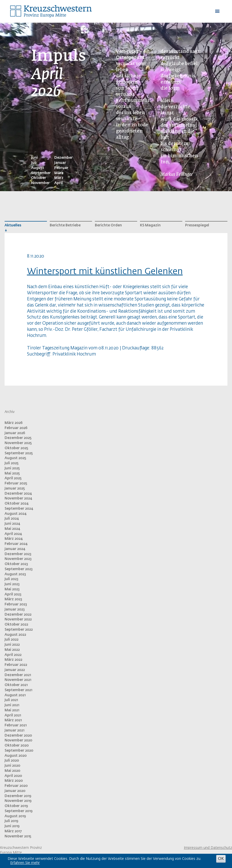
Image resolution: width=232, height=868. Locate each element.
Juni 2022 (12, 645)
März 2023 (13, 599)
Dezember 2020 (18, 736)
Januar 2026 (15, 433)
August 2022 (15, 635)
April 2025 (13, 478)
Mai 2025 (12, 473)
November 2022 (18, 619)
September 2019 (18, 811)
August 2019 (15, 816)
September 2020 (19, 751)
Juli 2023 (11, 579)
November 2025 (18, 443)
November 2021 (18, 680)
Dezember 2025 (18, 438)
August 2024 (15, 514)
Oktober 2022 (16, 625)
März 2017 (13, 831)
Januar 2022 (15, 670)
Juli (34, 163)
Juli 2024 (12, 519)
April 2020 (13, 776)
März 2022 (13, 660)
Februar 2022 (16, 665)
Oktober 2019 (16, 806)
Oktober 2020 (17, 745)
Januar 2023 (15, 609)
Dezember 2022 (18, 615)
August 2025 (15, 458)
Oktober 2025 (16, 448)
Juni (34, 158)
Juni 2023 (12, 584)
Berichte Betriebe (65, 225)
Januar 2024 (15, 549)
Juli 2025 (12, 463)
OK (221, 859)
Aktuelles (13, 225)
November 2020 (18, 740)
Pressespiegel (197, 225)
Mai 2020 (12, 771)
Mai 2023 (12, 589)
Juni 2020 (12, 766)
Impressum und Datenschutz (208, 848)
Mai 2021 (12, 710)
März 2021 (13, 720)
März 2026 (14, 423)
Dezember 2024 (18, 494)
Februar (61, 168)
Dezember (63, 158)
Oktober (39, 178)
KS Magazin (150, 225)
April (59, 183)
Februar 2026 (16, 428)
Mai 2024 (12, 529)
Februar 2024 (16, 544)
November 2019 (18, 801)
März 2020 (14, 781)
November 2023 (18, 559)
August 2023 (15, 574)
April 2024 (13, 534)
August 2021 (15, 695)
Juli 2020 (12, 761)
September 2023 (19, 569)
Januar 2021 (14, 730)
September (41, 173)
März (59, 173)
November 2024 (18, 498)
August (38, 168)
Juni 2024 (12, 524)
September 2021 (18, 690)
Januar (60, 163)
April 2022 (13, 655)
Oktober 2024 (16, 504)
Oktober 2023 (16, 564)
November (40, 183)
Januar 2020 (15, 791)
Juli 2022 (11, 640)
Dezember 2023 (18, 554)
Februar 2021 (16, 725)
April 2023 (13, 594)
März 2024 (14, 539)
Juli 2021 (11, 700)
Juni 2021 (12, 705)
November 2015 (18, 836)
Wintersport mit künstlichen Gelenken (105, 272)
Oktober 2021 (16, 685)
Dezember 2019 (18, 796)
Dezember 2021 (18, 675)
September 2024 (19, 509)
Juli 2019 (11, 821)
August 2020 (16, 756)
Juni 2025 (12, 468)
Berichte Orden (108, 225)
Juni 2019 (12, 826)
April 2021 (13, 715)
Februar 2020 (16, 786)
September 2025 (19, 453)
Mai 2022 (12, 650)
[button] (205, 11)
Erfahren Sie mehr (25, 863)
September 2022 (19, 630)
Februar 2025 (16, 483)
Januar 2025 (15, 488)
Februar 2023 (16, 604)
